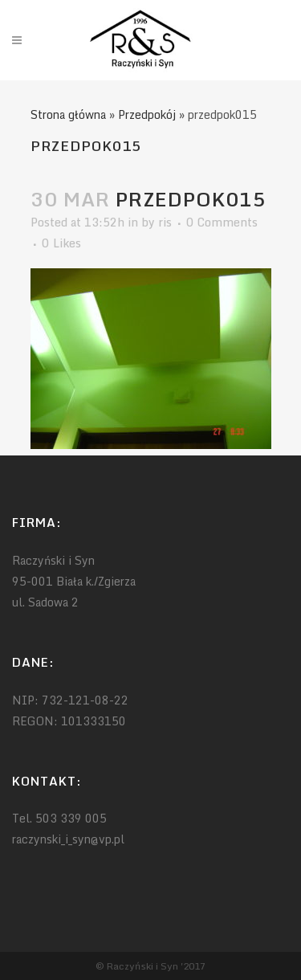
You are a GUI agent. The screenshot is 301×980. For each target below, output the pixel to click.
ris (165, 222)
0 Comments (222, 222)
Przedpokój (147, 114)
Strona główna (68, 114)
